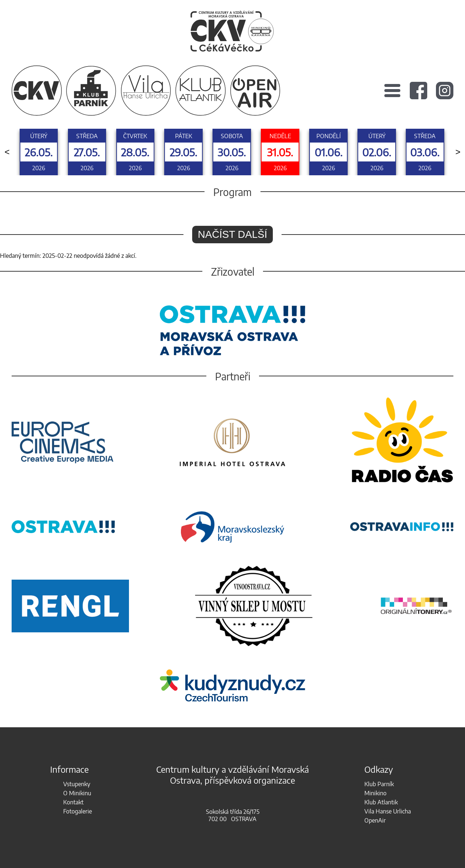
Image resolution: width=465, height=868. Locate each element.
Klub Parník (379, 784)
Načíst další (233, 234)
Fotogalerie (78, 811)
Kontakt (73, 802)
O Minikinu (77, 793)
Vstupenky (77, 784)
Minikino (375, 793)
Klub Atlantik (381, 802)
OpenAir (375, 820)
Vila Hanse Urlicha (388, 811)
